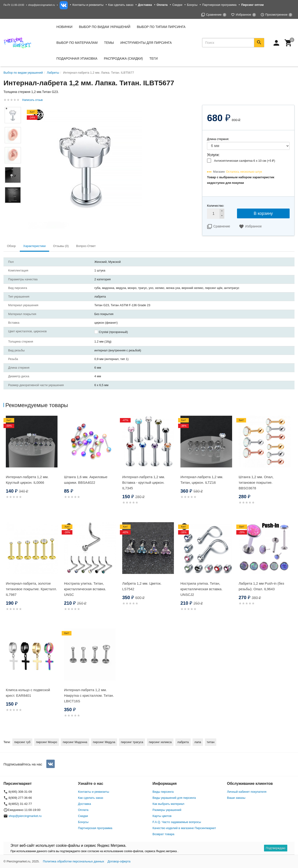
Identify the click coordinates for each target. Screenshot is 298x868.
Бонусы (192, 5)
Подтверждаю (276, 848)
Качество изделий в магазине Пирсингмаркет (184, 828)
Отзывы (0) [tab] (61, 246)
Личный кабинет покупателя (247, 792)
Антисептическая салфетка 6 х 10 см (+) (244, 161)
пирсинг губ (22, 742)
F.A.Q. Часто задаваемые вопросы (177, 822)
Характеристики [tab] (34, 246)
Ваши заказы (236, 798)
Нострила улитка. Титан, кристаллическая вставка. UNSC (85, 589)
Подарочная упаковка (77, 58)
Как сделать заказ (121, 5)
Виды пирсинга (163, 792)
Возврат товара (163, 834)
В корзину (263, 213)
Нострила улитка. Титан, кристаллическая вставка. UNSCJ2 (201, 589)
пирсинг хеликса (160, 742)
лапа (198, 742)
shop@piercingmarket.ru (42, 5)
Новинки (64, 27)
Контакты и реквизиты (88, 5)
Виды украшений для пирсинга (174, 798)
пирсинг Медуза (104, 742)
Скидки (177, 5)
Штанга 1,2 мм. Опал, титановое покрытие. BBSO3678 (256, 482)
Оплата (83, 810)
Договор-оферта (119, 861)
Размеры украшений (167, 810)
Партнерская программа (219, 5)
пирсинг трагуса (132, 742)
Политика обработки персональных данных (73, 861)
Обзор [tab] (11, 246)
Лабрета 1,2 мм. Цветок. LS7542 (142, 586)
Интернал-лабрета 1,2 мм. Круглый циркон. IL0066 (27, 480)
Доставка (85, 804)
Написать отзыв (32, 100)
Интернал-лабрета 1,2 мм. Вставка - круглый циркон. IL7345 (144, 482)
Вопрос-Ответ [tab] (86, 246)
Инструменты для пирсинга (146, 43)
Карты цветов (162, 816)
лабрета (183, 742)
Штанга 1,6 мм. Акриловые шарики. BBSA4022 (86, 480)
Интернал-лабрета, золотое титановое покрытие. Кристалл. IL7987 (31, 589)
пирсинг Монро (47, 742)
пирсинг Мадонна (75, 742)
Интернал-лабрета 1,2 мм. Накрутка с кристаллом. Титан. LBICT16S (89, 695)
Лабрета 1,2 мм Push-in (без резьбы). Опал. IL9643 (261, 586)
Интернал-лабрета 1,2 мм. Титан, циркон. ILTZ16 (202, 480)
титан (211, 742)
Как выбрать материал (168, 804)
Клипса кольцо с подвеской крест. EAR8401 (28, 693)
